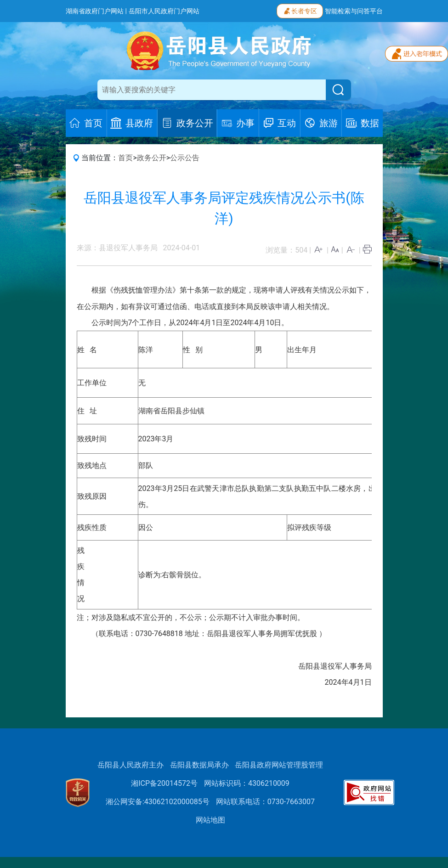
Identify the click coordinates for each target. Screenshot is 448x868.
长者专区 (300, 10)
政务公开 (152, 158)
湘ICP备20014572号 (164, 783)
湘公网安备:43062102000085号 (158, 802)
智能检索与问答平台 (354, 11)
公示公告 (185, 158)
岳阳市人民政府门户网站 (164, 11)
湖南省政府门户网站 (95, 11)
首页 (125, 158)
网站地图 (210, 820)
